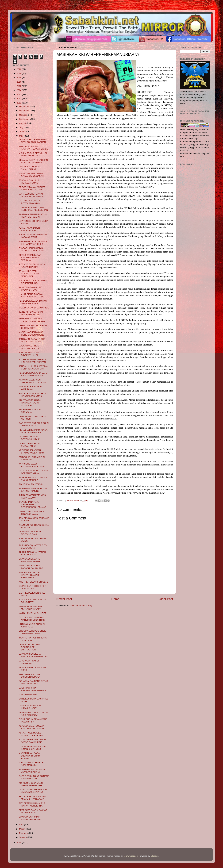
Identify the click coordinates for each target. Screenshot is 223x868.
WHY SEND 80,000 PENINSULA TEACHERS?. (33, 465)
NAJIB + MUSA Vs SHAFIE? (32, 613)
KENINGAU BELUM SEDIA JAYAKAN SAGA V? (32, 771)
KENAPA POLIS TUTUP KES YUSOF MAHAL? (33, 479)
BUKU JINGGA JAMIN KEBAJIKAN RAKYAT (30, 818)
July (21, 128)
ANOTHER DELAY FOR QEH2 (34, 582)
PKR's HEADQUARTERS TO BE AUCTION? (33, 547)
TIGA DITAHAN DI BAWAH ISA (34, 308)
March (22, 829)
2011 (19, 103)
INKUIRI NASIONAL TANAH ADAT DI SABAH (32, 553)
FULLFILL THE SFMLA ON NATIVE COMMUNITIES (32, 619)
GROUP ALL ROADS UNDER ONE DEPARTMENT (33, 632)
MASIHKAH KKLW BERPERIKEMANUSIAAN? (33, 689)
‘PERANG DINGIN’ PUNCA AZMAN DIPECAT (32, 266)
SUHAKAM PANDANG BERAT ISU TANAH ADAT (33, 682)
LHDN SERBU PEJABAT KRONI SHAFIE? (31, 707)
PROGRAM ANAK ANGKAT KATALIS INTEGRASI (32, 188)
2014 (19, 90)
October (23, 115)
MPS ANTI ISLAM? (28, 695)
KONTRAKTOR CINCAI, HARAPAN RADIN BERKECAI (30, 403)
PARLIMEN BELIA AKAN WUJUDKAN (31, 388)
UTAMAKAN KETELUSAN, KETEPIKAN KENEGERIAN (33, 209)
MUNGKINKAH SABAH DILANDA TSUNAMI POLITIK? (30, 756)
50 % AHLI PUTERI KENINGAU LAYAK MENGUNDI (29, 274)
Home (115, 599)
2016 (19, 82)
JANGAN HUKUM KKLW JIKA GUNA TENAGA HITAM (33, 367)
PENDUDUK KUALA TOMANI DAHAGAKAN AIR (33, 302)
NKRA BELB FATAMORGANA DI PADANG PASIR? (33, 431)
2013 (19, 94)
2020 (19, 69)
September (25, 119)
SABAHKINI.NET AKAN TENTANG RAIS (30, 533)
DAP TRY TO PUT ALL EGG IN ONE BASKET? (34, 424)
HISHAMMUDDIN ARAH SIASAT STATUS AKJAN (32, 320)
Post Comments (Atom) (81, 606)
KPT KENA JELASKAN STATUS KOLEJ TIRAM (31, 451)
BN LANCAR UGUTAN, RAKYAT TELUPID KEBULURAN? (30, 575)
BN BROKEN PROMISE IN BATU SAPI (32, 458)
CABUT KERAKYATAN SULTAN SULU (30, 445)
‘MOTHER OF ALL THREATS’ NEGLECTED (33, 639)
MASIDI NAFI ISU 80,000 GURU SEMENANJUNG (32, 333)
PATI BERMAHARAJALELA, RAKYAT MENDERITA (32, 805)
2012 (19, 99)
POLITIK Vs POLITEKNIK (31, 484)
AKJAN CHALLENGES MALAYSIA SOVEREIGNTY (33, 381)
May (21, 136)
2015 (19, 86)
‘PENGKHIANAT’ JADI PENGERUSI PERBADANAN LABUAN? (33, 505)
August (23, 123)
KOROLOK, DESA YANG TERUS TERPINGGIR (31, 784)
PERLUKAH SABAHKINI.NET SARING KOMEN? (33, 490)
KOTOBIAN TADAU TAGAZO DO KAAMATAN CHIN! (33, 243)
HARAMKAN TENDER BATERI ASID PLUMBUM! (34, 714)
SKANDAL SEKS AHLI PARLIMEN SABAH (29, 560)
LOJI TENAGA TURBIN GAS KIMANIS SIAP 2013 (33, 748)
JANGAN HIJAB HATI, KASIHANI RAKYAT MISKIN (33, 148)
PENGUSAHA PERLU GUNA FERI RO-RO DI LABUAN (33, 141)
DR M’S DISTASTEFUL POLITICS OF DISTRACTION (30, 647)
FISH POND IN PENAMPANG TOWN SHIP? (33, 720)
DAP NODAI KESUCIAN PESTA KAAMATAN (30, 202)
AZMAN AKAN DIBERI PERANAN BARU (30, 229)
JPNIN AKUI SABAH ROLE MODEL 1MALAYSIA (32, 340)
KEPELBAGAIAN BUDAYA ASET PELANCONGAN (31, 727)
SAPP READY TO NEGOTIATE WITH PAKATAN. (34, 777)
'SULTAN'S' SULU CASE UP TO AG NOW (32, 601)
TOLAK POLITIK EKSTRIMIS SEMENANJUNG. (33, 282)
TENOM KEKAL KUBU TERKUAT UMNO (30, 182)
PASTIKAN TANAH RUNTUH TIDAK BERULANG (33, 216)
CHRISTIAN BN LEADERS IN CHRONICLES (33, 327)
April (22, 825)
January (23, 837)
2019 (19, 73)
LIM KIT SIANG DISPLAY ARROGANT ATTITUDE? (32, 295)
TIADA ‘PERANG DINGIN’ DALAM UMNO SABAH (31, 175)
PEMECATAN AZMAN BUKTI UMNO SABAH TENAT (33, 791)
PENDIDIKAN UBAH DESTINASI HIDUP (29, 438)
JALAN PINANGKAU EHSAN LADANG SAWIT (33, 236)
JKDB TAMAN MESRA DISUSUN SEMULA (29, 676)
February (24, 833)
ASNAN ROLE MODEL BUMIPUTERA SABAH (31, 734)
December (24, 106)
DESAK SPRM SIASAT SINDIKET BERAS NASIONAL (30, 258)
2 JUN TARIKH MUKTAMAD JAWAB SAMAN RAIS (32, 741)
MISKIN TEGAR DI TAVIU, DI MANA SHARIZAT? (33, 154)
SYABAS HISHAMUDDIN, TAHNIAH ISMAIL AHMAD (33, 249)
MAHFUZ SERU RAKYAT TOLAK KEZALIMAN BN (32, 195)
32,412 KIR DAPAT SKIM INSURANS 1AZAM (31, 313)
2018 (19, 78)
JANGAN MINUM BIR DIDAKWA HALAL (29, 354)
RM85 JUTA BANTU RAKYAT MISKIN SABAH (33, 811)
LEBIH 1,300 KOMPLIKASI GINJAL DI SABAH (32, 513)
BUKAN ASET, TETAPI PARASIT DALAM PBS (31, 567)
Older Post (166, 599)
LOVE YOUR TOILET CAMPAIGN (29, 662)
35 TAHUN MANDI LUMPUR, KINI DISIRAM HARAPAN (33, 361)
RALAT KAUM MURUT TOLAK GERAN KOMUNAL (33, 472)
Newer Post (64, 599)
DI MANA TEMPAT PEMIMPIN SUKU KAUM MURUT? (33, 161)
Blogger (154, 856)
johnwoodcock (131, 856)
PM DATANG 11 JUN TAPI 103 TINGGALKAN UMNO (34, 395)
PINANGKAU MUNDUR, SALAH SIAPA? (30, 168)
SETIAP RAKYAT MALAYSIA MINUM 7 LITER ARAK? (33, 798)
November (24, 111)
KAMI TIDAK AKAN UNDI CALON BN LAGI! (31, 289)
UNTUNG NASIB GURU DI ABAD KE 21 (32, 625)
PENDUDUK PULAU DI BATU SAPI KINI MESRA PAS (33, 374)
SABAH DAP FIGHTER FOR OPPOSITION (32, 587)
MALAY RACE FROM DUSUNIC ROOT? (29, 347)
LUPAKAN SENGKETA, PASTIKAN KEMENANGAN (33, 655)
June (22, 132)
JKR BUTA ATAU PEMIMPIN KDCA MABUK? (32, 496)
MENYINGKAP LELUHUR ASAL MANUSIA (31, 764)
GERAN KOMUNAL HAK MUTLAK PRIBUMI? (31, 608)
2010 (19, 843)
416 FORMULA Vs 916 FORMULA (30, 411)
